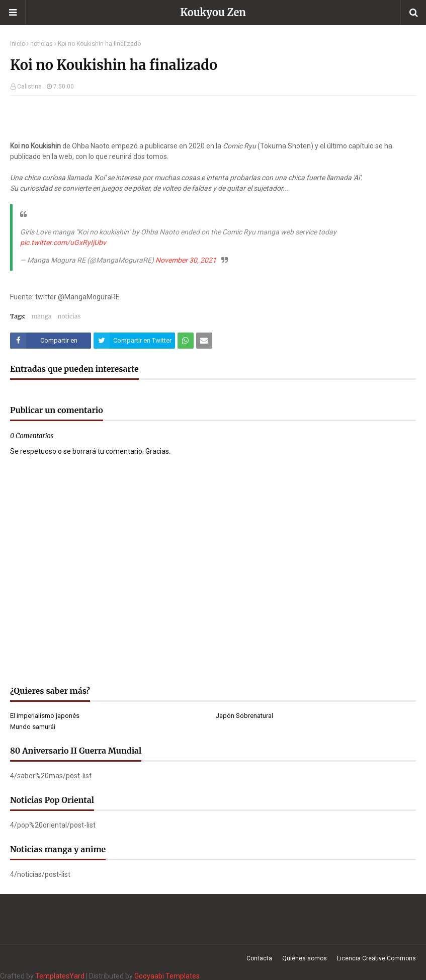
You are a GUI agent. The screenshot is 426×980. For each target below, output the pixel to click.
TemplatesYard (60, 976)
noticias (41, 44)
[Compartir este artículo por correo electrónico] (204, 341)
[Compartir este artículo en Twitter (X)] (134, 341)
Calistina (29, 87)
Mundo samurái (33, 727)
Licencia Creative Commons (376, 958)
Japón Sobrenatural (244, 716)
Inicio (18, 44)
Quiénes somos (305, 958)
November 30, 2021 (186, 260)
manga (42, 316)
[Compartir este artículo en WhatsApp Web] (186, 341)
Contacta (259, 958)
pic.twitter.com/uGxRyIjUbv (63, 242)
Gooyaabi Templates (167, 976)
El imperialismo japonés (45, 716)
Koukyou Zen (213, 12)
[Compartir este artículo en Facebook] (51, 341)
